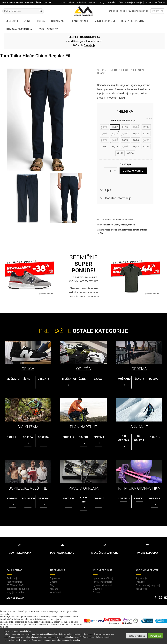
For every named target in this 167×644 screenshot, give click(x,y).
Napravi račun (67, 2)
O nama (93, 2)
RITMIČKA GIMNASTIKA (139, 488)
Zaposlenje (55, 578)
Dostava (97, 592)
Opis (105, 190)
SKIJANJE (139, 427)
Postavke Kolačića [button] (136, 636)
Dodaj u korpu (133, 171)
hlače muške (111, 230)
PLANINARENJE (83, 427)
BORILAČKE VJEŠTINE (28, 488)
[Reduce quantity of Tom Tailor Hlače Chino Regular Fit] (106, 171)
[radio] (104, 127)
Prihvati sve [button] (156, 636)
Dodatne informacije (115, 198)
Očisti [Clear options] (149, 119)
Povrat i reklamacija (103, 582)
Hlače (125, 70)
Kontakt (111, 2)
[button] (157, 11)
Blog (102, 2)
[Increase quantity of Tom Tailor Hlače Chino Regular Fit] (115, 171)
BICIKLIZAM (28, 427)
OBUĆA (28, 369)
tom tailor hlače (125, 230)
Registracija (141, 578)
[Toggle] (102, 190)
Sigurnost (98, 589)
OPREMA (139, 369)
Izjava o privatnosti (102, 585)
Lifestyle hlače (120, 225)
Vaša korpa (141, 589)
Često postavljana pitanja (130, 2)
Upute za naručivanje (155, 2)
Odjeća (113, 70)
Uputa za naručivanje (103, 578)
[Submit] (41, 11)
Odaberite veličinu (121, 121)
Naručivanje (56, 592)
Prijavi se (81, 2)
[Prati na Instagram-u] (160, 598)
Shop (100, 70)
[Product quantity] (110, 171)
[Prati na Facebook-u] (155, 598)
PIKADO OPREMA (83, 488)
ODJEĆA (83, 369)
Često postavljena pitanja (148, 585)
